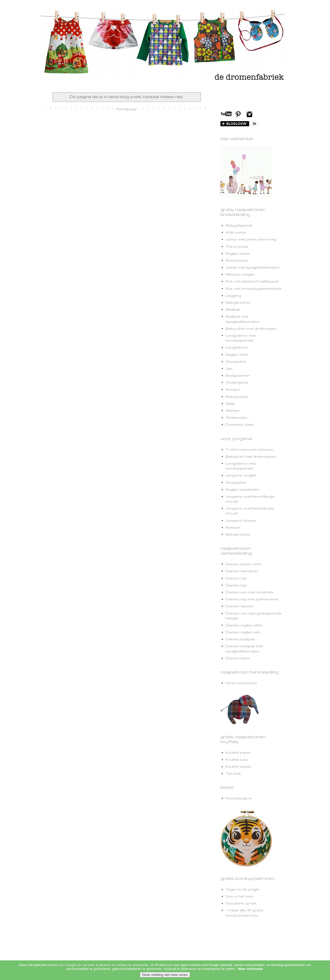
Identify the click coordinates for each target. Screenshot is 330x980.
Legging (233, 295)
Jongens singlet (241, 475)
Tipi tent (233, 773)
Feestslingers (239, 798)
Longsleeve (237, 347)
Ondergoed (237, 382)
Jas (229, 368)
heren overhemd (241, 683)
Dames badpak (240, 639)
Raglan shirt (237, 354)
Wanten (233, 410)
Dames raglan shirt (244, 625)
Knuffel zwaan (238, 766)
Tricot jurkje (237, 246)
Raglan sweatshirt (242, 489)
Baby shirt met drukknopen (251, 328)
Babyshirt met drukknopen (251, 456)
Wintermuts (236, 417)
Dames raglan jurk (243, 632)
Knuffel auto (237, 759)
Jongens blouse (241, 520)
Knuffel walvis (238, 752)
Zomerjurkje (237, 260)
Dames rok (236, 578)
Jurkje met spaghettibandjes (253, 267)
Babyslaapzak (239, 225)
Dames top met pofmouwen (252, 599)
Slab (230, 403)
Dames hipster (240, 606)
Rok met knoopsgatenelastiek (254, 288)
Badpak (233, 309)
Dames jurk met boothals (250, 592)
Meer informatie (250, 976)
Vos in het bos (239, 896)
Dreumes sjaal (240, 424)
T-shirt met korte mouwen (250, 449)
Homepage (126, 109)
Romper (233, 389)
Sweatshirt (236, 361)
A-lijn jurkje (236, 232)
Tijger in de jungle (242, 889)
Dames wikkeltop (242, 571)
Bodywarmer (238, 375)
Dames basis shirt (243, 564)
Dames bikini (238, 658)
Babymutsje (237, 396)
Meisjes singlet (240, 274)
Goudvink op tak (241, 903)
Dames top (236, 585)
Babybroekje (238, 302)
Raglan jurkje (238, 253)
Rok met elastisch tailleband (252, 281)
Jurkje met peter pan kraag (251, 239)
